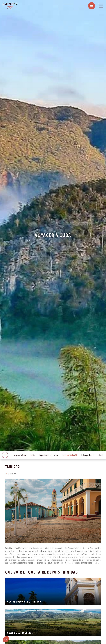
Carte (33, 455)
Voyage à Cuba (20, 455)
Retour (11, 474)
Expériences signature (49, 455)
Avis (101, 455)
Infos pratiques (88, 455)
